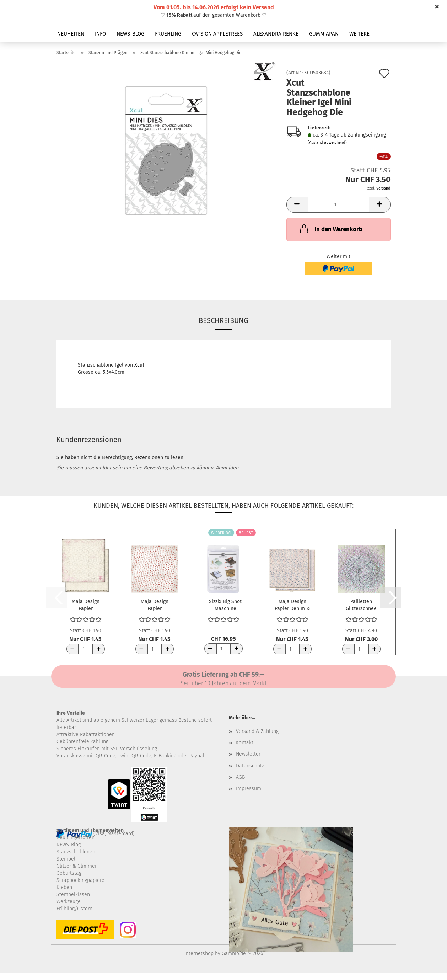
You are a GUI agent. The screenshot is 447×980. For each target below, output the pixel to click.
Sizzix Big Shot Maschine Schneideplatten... (225, 604)
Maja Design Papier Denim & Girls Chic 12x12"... (292, 604)
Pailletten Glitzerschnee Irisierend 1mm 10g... (361, 604)
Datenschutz (250, 766)
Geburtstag (69, 873)
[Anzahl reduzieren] (72, 649)
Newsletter (248, 754)
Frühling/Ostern (74, 909)
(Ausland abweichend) (327, 142)
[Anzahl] (338, 205)
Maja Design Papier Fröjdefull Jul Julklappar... (154, 604)
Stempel (66, 859)
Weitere (359, 34)
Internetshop (199, 954)
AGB (240, 777)
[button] (297, 205)
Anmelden (227, 468)
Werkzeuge (69, 902)
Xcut (139, 365)
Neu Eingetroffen (76, 838)
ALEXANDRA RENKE (276, 34)
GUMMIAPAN (324, 34)
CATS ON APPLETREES (217, 34)
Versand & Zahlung (257, 731)
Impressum (249, 789)
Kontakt (245, 743)
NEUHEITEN (71, 34)
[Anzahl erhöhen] (99, 649)
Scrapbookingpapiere (80, 880)
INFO (100, 34)
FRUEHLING (168, 34)
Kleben (64, 887)
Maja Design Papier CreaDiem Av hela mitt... (85, 604)
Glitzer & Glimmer (77, 866)
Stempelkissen (73, 894)
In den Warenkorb (330, 229)
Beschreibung (223, 320)
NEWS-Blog (69, 845)
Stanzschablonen (76, 852)
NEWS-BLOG (130, 34)
